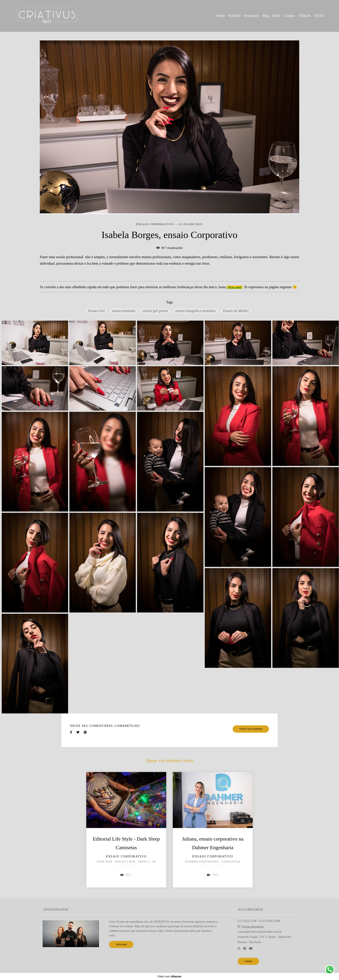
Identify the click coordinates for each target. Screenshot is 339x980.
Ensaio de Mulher (236, 311)
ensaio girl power (155, 311)
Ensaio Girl (96, 311)
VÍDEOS (305, 16)
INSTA (319, 16)
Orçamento (252, 16)
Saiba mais (121, 944)
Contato (289, 16)
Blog (266, 16)
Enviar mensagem (253, 927)
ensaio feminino (124, 311)
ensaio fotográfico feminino (195, 311)
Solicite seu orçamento (251, 729)
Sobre (277, 16)
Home (221, 16)
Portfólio (234, 16)
